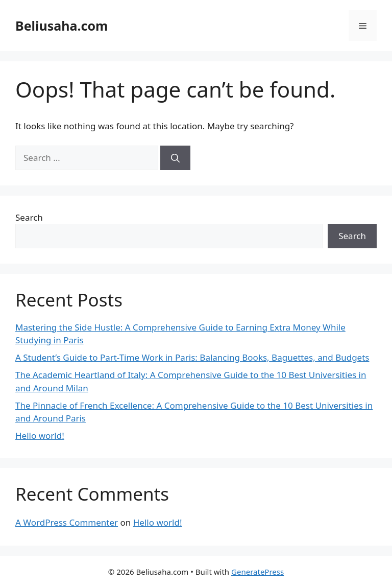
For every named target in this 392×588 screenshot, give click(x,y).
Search (29, 217)
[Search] (175, 158)
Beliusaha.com (62, 26)
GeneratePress (258, 572)
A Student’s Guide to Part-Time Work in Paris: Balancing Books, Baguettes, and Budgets (192, 357)
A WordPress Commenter (67, 522)
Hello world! (40, 436)
